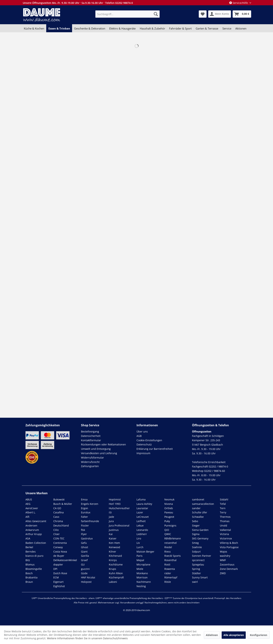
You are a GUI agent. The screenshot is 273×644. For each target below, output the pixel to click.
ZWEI (223, 573)
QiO (167, 530)
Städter (196, 573)
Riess (168, 552)
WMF (223, 560)
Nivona (169, 504)
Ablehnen (212, 635)
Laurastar (142, 508)
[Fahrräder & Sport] (180, 28)
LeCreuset (143, 517)
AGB (139, 436)
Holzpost (86, 582)
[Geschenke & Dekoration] (90, 28)
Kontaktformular (91, 440)
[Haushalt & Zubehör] (152, 28)
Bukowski (59, 499)
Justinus (114, 530)
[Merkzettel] (203, 14)
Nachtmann (144, 582)
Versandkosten (128, 603)
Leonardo (142, 530)
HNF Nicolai (88, 577)
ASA (28, 538)
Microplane (143, 564)
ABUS (29, 499)
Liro (139, 538)
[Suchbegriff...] (127, 14)
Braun (29, 582)
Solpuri (196, 552)
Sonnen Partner (202, 556)
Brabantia (31, 577)
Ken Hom (114, 543)
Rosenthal (170, 560)
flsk (83, 530)
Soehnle (197, 547)
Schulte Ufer (200, 512)
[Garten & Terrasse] (207, 28)
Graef (84, 560)
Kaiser (113, 538)
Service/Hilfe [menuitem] (239, 3)
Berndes (31, 552)
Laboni (113, 582)
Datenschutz (144, 444)
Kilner (112, 552)
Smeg (195, 543)
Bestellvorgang (90, 431)
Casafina (59, 512)
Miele (140, 569)
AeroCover (32, 508)
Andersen (31, 525)
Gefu (84, 543)
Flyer (84, 534)
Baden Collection (36, 543)
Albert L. (31, 512)
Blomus (30, 564)
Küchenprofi (116, 577)
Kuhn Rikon (116, 573)
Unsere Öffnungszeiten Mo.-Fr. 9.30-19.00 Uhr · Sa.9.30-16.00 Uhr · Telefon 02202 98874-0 (78, 3)
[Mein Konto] (220, 14)
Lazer (140, 512)
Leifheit (141, 521)
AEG (28, 504)
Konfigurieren (259, 635)
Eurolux (86, 512)
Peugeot (169, 517)
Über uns (142, 431)
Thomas (225, 521)
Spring (196, 569)
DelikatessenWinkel (65, 560)
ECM (56, 577)
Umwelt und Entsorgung (96, 449)
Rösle (168, 582)
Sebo (195, 521)
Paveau (169, 512)
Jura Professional (119, 525)
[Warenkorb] (242, 14)
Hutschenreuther (119, 508)
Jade (111, 517)
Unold (223, 525)
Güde (84, 573)
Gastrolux (87, 538)
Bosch (29, 573)
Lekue (140, 525)
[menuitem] (127, 14)
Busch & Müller (63, 504)
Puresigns (170, 525)
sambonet (198, 499)
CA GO (57, 508)
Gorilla (85, 556)
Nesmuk (169, 499)
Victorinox (226, 538)
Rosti (167, 564)
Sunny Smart (200, 577)
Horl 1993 (115, 504)
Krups (112, 569)
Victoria (224, 534)
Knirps (113, 560)
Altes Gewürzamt (36, 521)
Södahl (224, 499)
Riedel (168, 547)
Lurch (140, 547)
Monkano (142, 573)
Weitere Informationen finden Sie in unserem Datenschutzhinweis (87, 638)
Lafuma (141, 499)
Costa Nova (60, 552)
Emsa (84, 499)
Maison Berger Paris (145, 554)
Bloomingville (34, 569)
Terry (223, 512)
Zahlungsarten (90, 466)
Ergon (85, 508)
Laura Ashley (144, 504)
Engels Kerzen (90, 504)
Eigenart (58, 582)
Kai (111, 534)
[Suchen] (156, 14)
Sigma (196, 534)
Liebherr (142, 534)
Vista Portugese (229, 547)
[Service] (227, 28)
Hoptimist (115, 499)
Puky (167, 521)
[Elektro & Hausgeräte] (122, 28)
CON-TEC (59, 538)
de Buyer (59, 556)
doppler (58, 564)
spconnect (198, 560)
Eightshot (59, 586)
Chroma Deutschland (61, 523)
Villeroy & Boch (229, 543)
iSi (110, 512)
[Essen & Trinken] (59, 28)
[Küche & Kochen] (34, 28)
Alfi (27, 517)
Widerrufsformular (92, 458)
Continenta (60, 543)
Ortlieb (169, 508)
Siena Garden (200, 530)
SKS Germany (200, 538)
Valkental (225, 530)
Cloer (57, 534)
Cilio (56, 530)
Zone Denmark (229, 569)
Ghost (85, 547)
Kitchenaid (115, 556)
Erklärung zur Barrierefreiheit (155, 449)
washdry (225, 556)
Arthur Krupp (34, 534)
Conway (58, 547)
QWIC (168, 534)
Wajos (223, 552)
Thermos (225, 517)
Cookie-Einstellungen (149, 440)
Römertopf (171, 577)
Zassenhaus (227, 564)
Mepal (140, 560)
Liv (138, 543)
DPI (55, 569)
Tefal (223, 504)
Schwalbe (198, 517)
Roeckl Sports (173, 556)
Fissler (85, 525)
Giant (84, 552)
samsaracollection (203, 504)
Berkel (29, 547)
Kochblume (116, 564)
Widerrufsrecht (90, 462)
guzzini (85, 569)
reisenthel (171, 543)
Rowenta (170, 569)
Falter (84, 517)
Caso (56, 517)
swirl (195, 582)
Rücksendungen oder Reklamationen (103, 444)
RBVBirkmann (173, 538)
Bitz (28, 560)
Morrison (142, 577)
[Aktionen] (241, 28)
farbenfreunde (90, 521)
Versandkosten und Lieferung (99, 453)
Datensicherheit (91, 436)
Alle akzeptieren (234, 635)
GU (83, 564)
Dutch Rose (60, 573)
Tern (223, 508)
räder (168, 573)
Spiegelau (198, 564)
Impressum (143, 453)
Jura (111, 521)
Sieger (196, 525)
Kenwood (114, 547)
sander (196, 508)
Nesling (141, 586)
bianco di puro (34, 556)
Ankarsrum (32, 530)
